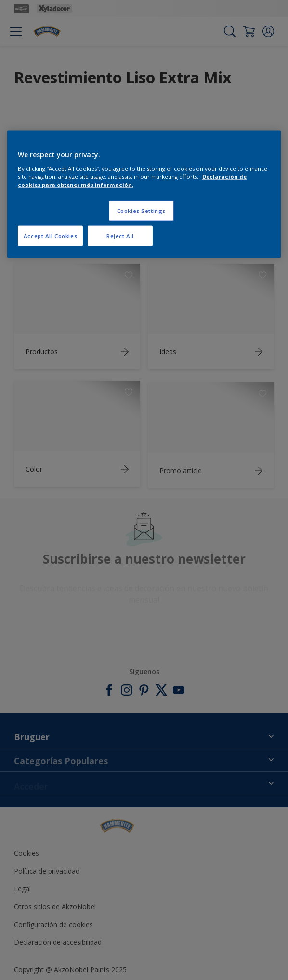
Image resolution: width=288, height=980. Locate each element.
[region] (144, 194)
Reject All (120, 235)
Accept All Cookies (50, 235)
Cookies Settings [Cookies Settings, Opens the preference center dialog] (141, 210)
